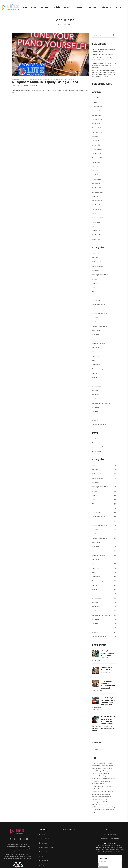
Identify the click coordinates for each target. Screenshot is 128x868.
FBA (93, 296)
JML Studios (79, 7)
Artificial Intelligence (98, 262)
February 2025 (97, 128)
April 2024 (95, 136)
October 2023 (96, 154)
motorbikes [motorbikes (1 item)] (109, 786)
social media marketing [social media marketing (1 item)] (100, 807)
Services (45, 7)
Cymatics (95, 283)
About (34, 7)
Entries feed (96, 443)
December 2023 (97, 149)
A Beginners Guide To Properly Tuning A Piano (45, 82)
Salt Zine (95, 373)
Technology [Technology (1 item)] (111, 807)
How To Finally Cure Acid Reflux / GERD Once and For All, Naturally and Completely (104, 65)
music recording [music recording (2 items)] (106, 789)
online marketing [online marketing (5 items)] (97, 794)
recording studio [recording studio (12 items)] (97, 802)
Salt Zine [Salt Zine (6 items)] (95, 804)
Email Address (102, 862)
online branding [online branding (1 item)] (97, 792)
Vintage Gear (96, 407)
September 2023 (97, 158)
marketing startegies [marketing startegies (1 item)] (106, 781)
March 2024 (96, 141)
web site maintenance (99, 416)
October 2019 (96, 235)
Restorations (96, 365)
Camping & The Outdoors (100, 275)
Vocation (95, 412)
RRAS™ (67, 7)
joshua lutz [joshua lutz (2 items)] (95, 779)
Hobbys (94, 309)
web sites (95, 420)
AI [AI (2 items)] (93, 763)
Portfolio (56, 7)
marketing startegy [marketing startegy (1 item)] (98, 784)
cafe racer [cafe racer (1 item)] (102, 766)
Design (94, 288)
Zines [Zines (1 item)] (94, 812)
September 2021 (97, 209)
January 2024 (96, 145)
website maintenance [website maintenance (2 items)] (108, 810)
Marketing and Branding (100, 326)
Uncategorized (70, 79)
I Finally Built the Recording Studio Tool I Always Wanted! (108, 654)
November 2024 (97, 132)
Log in (94, 439)
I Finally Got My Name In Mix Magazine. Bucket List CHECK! (108, 685)
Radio (94, 360)
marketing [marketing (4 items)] (95, 781)
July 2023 (95, 166)
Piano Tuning (62, 79)
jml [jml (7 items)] (107, 776)
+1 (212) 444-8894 (110, 834)
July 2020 (95, 226)
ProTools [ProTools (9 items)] (105, 799)
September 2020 (97, 218)
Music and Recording (49, 79)
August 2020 (96, 222)
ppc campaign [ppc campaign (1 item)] (107, 797)
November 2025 (97, 111)
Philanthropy (106, 7)
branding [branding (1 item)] (95, 766)
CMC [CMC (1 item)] (105, 768)
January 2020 (96, 231)
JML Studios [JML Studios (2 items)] (112, 776)
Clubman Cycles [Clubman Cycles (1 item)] (97, 768)
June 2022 (95, 196)
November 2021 (97, 201)
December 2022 (97, 179)
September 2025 (97, 119)
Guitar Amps (96, 300)
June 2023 (95, 171)
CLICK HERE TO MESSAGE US (110, 838)
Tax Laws (95, 390)
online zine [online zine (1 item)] (107, 794)
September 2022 (97, 192)
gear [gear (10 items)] (101, 771)
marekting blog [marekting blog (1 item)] (110, 779)
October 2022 (96, 188)
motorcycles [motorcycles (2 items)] (96, 789)
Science (95, 377)
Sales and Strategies (98, 369)
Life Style (95, 322)
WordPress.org (97, 451)
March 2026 (96, 98)
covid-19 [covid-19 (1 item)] (109, 768)
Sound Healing (97, 386)
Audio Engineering (17, 79)
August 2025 (96, 124)
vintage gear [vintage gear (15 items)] (96, 810)
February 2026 (97, 102)
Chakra (94, 279)
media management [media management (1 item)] (99, 786)
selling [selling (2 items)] (100, 804)
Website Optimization (99, 425)
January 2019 (96, 239)
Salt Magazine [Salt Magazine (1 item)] (107, 802)
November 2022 (97, 184)
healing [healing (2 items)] (106, 771)
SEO (93, 382)
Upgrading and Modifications (101, 403)
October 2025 (96, 115)
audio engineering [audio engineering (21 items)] (108, 763)
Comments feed (97, 447)
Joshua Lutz (34, 86)
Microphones (96, 335)
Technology (96, 395)
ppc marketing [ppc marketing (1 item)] (97, 799)
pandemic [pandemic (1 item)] (95, 797)
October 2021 (96, 205)
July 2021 (95, 214)
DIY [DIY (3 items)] (98, 771)
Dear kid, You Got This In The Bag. (102, 54)
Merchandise (96, 330)
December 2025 (97, 107)
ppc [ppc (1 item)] (100, 797)
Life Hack (40, 79)
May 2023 (95, 175)
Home (24, 7)
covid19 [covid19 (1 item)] (94, 771)
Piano (57, 79)
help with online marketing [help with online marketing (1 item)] (100, 773)
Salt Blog (93, 7)
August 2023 (96, 162)
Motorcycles (96, 339)
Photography (96, 348)
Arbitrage (95, 258)
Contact (120, 7)
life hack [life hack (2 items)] (102, 779)
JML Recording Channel (31, 79)
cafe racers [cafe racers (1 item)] (109, 766)
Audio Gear (96, 270)
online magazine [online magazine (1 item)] (108, 792)
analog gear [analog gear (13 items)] (98, 763)
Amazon (95, 253)
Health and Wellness (98, 305)
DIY (23, 79)
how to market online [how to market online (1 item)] (99, 776)
